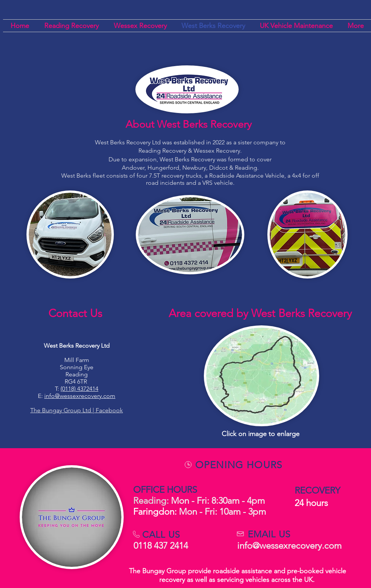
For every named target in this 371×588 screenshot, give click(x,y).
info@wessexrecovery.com (80, 396)
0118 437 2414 (162, 545)
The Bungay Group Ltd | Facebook (77, 410)
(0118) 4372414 (79, 389)
